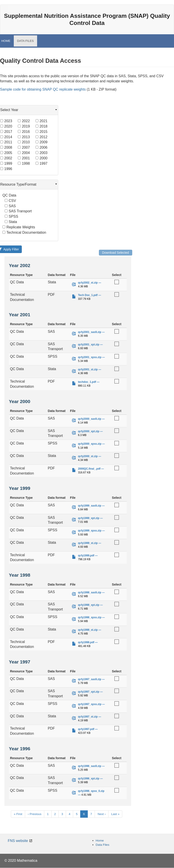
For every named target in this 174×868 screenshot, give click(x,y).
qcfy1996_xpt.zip (89, 779)
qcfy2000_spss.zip (90, 444)
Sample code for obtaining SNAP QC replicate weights (43, 89)
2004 (24, 153)
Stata (11, 222)
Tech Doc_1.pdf (88, 295)
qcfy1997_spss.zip (90, 704)
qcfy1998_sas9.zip (90, 592)
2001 (24, 158)
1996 (6, 169)
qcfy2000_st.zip (88, 456)
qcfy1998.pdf (86, 642)
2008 (6, 147)
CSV (10, 201)
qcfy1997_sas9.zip (90, 679)
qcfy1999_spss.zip (90, 531)
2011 (6, 142)
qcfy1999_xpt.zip (89, 518)
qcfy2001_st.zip (88, 369)
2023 (6, 121)
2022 (24, 121)
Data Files (103, 845)
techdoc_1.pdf (87, 382)
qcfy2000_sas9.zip (90, 419)
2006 (42, 147)
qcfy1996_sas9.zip (90, 766)
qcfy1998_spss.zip (90, 617)
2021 (42, 121)
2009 (42, 142)
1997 (42, 163)
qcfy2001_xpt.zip (89, 345)
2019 (24, 126)
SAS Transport (18, 211)
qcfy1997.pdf (86, 729)
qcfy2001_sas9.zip (90, 332)
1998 (24, 163)
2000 (42, 158)
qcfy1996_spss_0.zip (91, 791)
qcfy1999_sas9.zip (90, 506)
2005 (6, 153)
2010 (24, 142)
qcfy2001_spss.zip (90, 357)
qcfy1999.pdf (86, 556)
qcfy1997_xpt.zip (89, 692)
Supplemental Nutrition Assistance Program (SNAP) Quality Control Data (87, 19)
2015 (42, 132)
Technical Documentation (24, 232)
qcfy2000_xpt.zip (89, 431)
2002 (6, 158)
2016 (24, 132)
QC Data (9, 195)
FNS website (18, 841)
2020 (6, 126)
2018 (42, 126)
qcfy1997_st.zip (88, 717)
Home (100, 841)
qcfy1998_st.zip (88, 630)
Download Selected (115, 253)
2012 (42, 137)
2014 (6, 137)
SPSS (11, 216)
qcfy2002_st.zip (88, 283)
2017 (6, 132)
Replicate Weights (19, 227)
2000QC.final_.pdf (89, 469)
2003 (42, 153)
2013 (24, 137)
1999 (6, 163)
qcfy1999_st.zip (88, 543)
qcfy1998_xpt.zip (89, 605)
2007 (24, 147)
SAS (10, 206)
